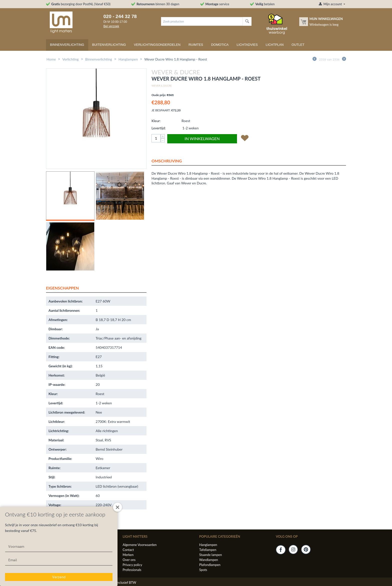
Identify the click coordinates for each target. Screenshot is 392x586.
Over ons (129, 560)
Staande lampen (211, 555)
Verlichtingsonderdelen (157, 45)
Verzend (59, 577)
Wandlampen (209, 560)
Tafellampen (208, 550)
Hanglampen (128, 59)
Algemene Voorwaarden (139, 545)
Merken (128, 555)
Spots (203, 570)
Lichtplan (275, 45)
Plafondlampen (210, 565)
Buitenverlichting (109, 45)
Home (51, 59)
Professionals (132, 570)
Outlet (298, 45)
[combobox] (202, 21)
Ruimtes (196, 45)
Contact (128, 550)
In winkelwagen (202, 138)
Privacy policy (132, 565)
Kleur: (156, 121)
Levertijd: (159, 128)
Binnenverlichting (67, 45)
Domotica (220, 45)
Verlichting (70, 59)
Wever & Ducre (162, 86)
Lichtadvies (247, 45)
